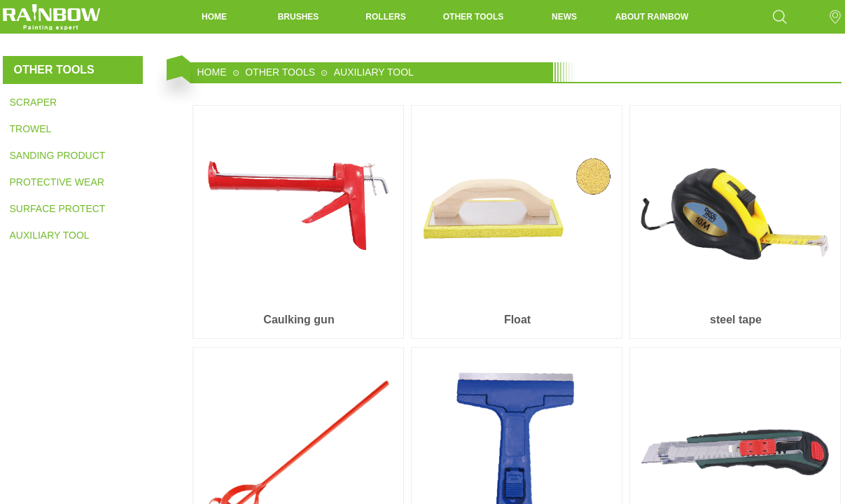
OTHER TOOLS (473, 17)
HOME (214, 17)
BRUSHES (299, 17)
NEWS (564, 17)
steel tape (736, 320)
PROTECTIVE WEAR (57, 182)
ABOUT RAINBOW (652, 17)
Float (517, 320)
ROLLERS (385, 17)
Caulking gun (299, 320)
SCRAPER (34, 102)
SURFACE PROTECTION (57, 209)
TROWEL (31, 129)
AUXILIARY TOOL (50, 235)
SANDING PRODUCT (57, 155)
